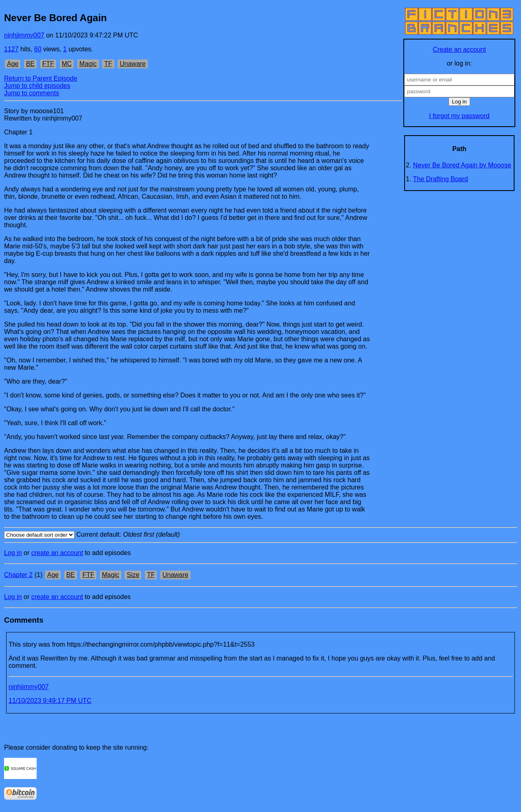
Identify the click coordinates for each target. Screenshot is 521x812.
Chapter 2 (18, 575)
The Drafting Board (441, 179)
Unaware (133, 64)
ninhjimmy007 (24, 35)
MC (67, 64)
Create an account (459, 49)
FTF (48, 64)
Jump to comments (32, 93)
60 (38, 49)
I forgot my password (459, 116)
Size (133, 575)
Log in (13, 553)
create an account (57, 553)
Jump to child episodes (37, 86)
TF (108, 64)
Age (13, 64)
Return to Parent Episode (41, 78)
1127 (11, 49)
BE (30, 64)
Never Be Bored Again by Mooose (462, 165)
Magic (88, 64)
